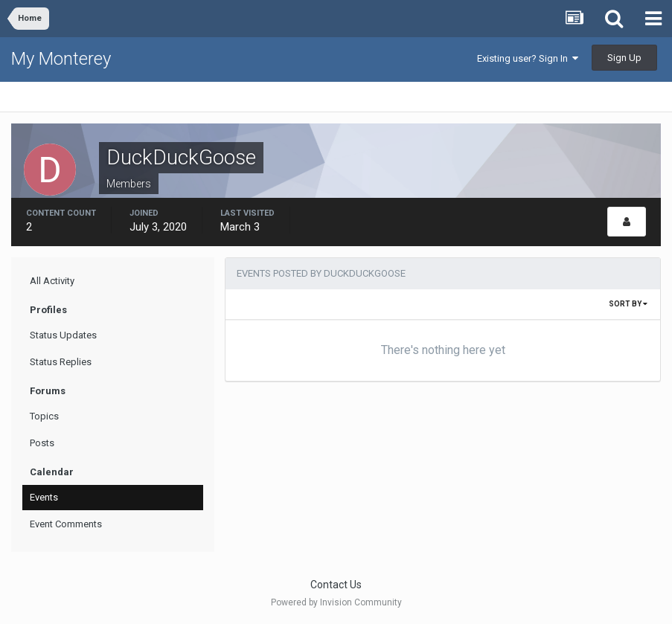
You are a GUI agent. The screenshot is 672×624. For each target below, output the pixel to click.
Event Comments (66, 524)
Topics (44, 416)
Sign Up (624, 58)
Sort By (628, 304)
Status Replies (61, 362)
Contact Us (336, 585)
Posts (42, 443)
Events (44, 497)
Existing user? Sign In (528, 58)
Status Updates (63, 335)
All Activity (52, 281)
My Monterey (61, 59)
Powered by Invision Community (336, 602)
